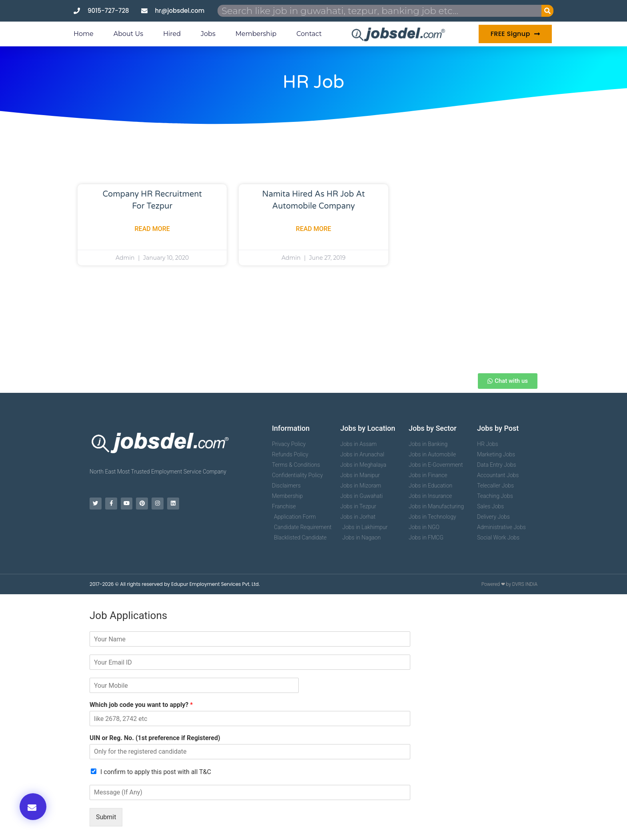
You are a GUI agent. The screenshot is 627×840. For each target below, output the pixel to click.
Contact (309, 34)
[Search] (547, 11)
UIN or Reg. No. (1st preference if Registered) (155, 738)
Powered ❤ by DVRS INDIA (509, 584)
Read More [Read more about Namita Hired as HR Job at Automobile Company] (313, 229)
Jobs (208, 34)
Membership (256, 34)
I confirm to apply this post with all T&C (156, 772)
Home (84, 34)
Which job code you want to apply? (141, 705)
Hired (172, 34)
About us (128, 34)
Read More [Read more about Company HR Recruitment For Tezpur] (152, 229)
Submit (106, 817)
